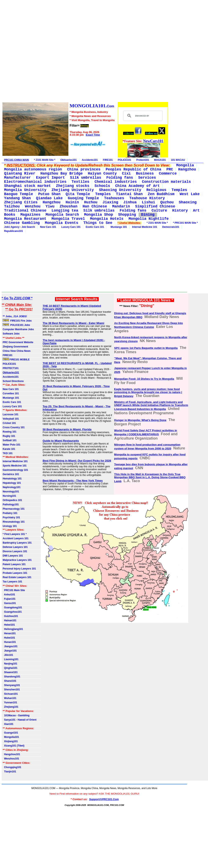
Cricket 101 (9, 423)
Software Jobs (11, 334)
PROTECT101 (11, 368)
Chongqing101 (12, 767)
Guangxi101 (10, 733)
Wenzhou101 (11, 759)
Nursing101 (9, 496)
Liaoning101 (11, 659)
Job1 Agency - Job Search (20, 227)
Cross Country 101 (14, 427)
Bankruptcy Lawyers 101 (17, 543)
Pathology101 (11, 505)
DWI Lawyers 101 (13, 556)
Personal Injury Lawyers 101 (19, 569)
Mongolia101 (11, 737)
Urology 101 (10, 526)
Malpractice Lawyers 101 (17, 560)
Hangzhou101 (11, 754)
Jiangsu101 (10, 646)
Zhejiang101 (11, 707)
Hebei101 (9, 625)
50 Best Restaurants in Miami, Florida (67, 429)
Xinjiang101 (10, 741)
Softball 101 (10, 440)
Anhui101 (9, 595)
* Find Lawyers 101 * (15, 534)
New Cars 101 (48, 227)
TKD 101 (8, 453)
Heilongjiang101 (13, 629)
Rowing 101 (10, 432)
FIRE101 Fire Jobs (18, 321)
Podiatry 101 (10, 513)
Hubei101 (9, 638)
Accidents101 (90, 160)
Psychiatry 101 (11, 517)
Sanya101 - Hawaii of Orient (20, 720)
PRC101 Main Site (14, 590)
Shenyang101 (11, 685)
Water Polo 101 (12, 445)
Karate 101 (9, 449)
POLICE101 (124, 160)
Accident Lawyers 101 (16, 538)
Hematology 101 (12, 479)
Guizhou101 (10, 616)
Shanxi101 (9, 681)
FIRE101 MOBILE (16, 359)
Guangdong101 (12, 608)
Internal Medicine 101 (144, 227)
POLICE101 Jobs (17, 325)
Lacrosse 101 (11, 414)
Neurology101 (11, 492)
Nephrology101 (12, 487)
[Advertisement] (85, 52)
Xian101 (8, 724)
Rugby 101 (9, 436)
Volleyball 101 (11, 419)
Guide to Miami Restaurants (61, 441)
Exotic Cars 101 (95, 227)
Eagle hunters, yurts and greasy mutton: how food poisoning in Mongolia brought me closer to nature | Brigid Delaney (148, 393)
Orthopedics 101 (12, 500)
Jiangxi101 (10, 651)
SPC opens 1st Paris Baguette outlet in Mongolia (146, 348)
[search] (142, 116)
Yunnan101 (10, 703)
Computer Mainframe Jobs (18, 329)
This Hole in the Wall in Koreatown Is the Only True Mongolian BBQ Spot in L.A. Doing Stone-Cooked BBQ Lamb (150, 478)
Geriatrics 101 (11, 474)
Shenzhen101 (11, 690)
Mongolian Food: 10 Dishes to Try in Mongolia (144, 379)
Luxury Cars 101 (71, 227)
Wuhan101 (9, 698)
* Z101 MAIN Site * (45, 160)
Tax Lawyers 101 (12, 582)
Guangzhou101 (12, 612)
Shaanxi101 (10, 672)
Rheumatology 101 (14, 522)
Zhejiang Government (15, 347)
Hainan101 (10, 620)
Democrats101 (171, 227)
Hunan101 (9, 642)
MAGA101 (160, 160)
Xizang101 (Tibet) (13, 746)
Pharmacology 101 (14, 509)
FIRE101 (108, 160)
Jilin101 (8, 655)
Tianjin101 (9, 772)
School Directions (13, 381)
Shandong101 (11, 677)
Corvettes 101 (11, 393)
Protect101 (143, 160)
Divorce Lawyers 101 (15, 551)
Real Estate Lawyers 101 (17, 577)
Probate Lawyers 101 (15, 573)
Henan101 (9, 633)
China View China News (17, 351)
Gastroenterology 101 (15, 470)
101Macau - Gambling (16, 715)
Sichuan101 (10, 694)
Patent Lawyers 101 (14, 564)
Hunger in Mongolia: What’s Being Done (140, 420)
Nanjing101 (10, 664)
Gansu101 (9, 603)
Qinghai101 (10, 668)
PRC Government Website (18, 342)
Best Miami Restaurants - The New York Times (73, 481)
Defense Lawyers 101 (15, 547)
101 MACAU (178, 160)
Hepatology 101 (12, 483)
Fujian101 (9, 599)
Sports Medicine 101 (15, 466)
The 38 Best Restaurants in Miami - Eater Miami (73, 323)
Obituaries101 (68, 160)
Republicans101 (13, 231)
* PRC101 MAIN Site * (185, 223)
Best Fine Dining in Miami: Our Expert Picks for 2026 (77, 461)
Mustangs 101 (118, 227)
